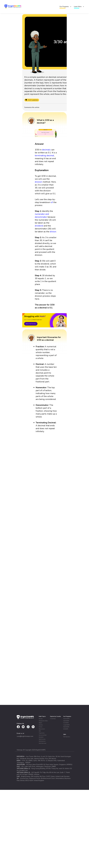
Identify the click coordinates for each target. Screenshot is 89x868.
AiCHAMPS (66, 729)
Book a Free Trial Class (31, 324)
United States (53, 719)
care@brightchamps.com (25, 736)
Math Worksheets (43, 743)
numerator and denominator (42, 216)
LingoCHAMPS (66, 725)
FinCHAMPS (66, 723)
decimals (46, 150)
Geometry (41, 725)
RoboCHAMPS (66, 727)
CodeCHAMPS (66, 721)
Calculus (41, 727)
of (52, 202)
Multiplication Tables (43, 721)
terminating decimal (44, 156)
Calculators (41, 737)
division (38, 182)
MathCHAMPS (66, 719)
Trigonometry (42, 733)
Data (40, 731)
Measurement (42, 729)
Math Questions (42, 741)
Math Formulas (42, 739)
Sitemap (20, 750)
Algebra (40, 723)
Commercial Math (43, 735)
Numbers (41, 719)
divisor (53, 232)
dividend (39, 226)
